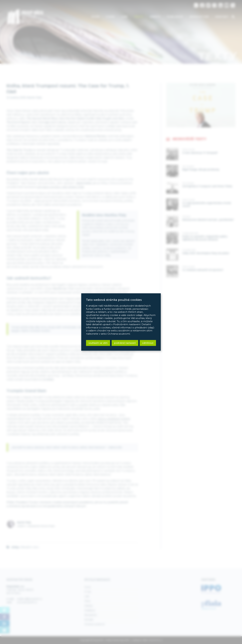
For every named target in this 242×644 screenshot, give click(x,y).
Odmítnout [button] (148, 343)
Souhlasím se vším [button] (98, 343)
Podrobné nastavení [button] (125, 343)
